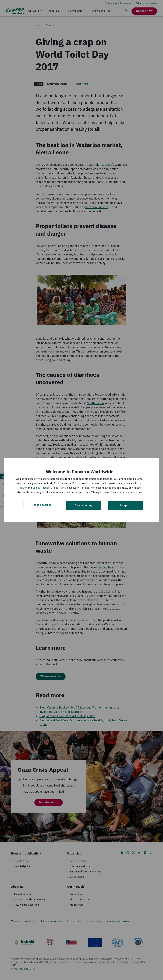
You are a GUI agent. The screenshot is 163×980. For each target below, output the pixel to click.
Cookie (36, 488)
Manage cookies (41, 505)
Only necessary (83, 505)
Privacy (23, 488)
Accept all (125, 505)
